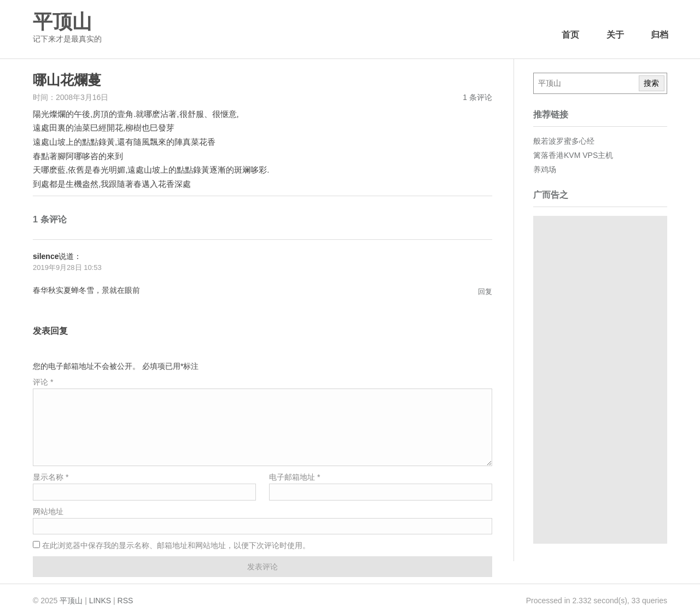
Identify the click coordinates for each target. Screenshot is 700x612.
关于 (615, 35)
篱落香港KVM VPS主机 (573, 155)
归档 (660, 35)
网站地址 (48, 511)
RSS (126, 601)
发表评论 (262, 567)
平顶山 (62, 22)
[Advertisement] (600, 380)
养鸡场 (545, 169)
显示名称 (51, 477)
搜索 (651, 83)
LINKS (100, 601)
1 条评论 (477, 97)
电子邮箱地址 (294, 477)
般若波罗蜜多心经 (564, 141)
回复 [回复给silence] (485, 292)
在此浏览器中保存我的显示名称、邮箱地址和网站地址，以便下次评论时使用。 (176, 545)
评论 (43, 382)
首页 (570, 35)
